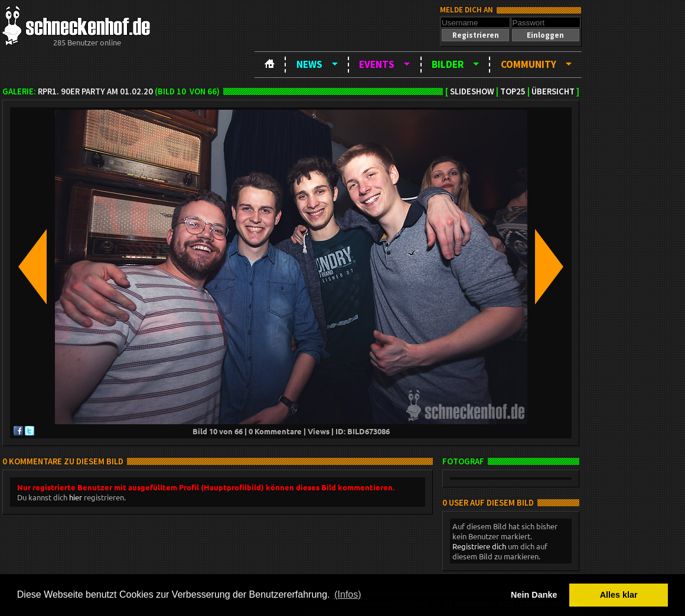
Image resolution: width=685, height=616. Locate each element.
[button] (475, 35)
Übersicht (553, 91)
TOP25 (513, 91)
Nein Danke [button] (534, 595)
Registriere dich (479, 546)
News (309, 64)
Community (529, 64)
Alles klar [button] (619, 595)
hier (76, 497)
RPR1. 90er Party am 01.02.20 (95, 91)
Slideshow (472, 91)
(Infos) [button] (348, 594)
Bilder (448, 64)
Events (377, 64)
